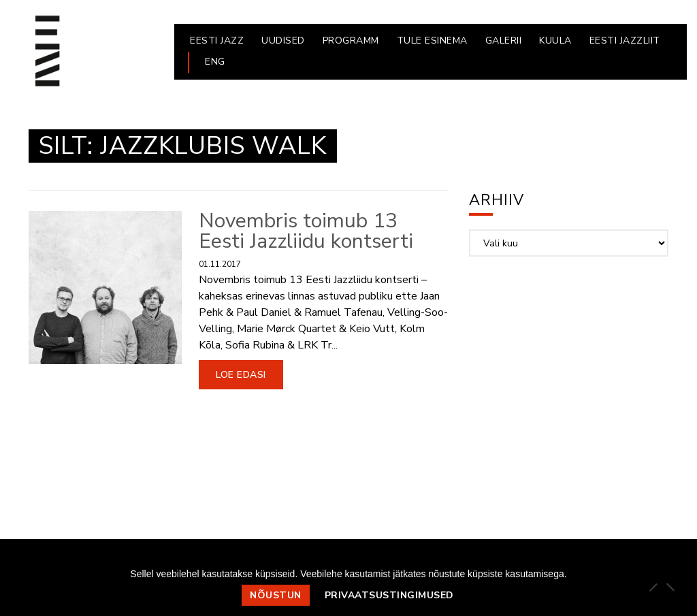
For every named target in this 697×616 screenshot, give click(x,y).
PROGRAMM (351, 40)
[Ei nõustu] (670, 587)
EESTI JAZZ (217, 40)
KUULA (555, 40)
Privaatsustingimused (389, 595)
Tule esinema (432, 40)
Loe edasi (241, 375)
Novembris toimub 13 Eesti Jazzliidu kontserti (306, 231)
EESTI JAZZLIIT (625, 40)
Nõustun (276, 595)
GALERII (504, 40)
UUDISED (283, 40)
